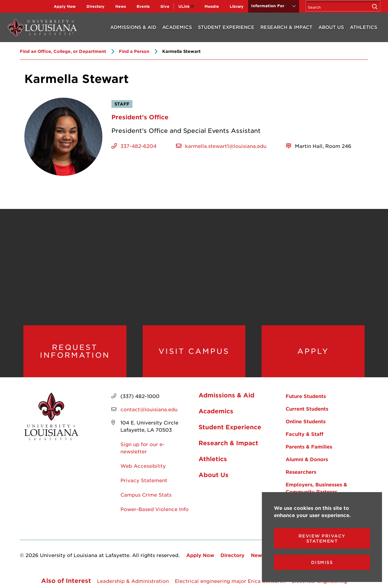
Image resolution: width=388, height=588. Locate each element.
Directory (95, 6)
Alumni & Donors (307, 459)
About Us (331, 27)
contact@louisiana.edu (149, 409)
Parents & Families (309, 447)
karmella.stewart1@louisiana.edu (226, 146)
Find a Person (134, 51)
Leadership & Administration (133, 581)
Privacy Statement (144, 480)
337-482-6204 (138, 146)
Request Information (75, 351)
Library (237, 6)
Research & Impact (286, 27)
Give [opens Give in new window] (165, 6)
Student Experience (226, 27)
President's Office (140, 117)
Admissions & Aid (133, 27)
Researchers (301, 472)
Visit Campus (194, 351)
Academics (177, 27)
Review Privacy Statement (322, 538)
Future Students (306, 396)
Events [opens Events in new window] (143, 6)
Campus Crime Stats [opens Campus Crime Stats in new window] (146, 495)
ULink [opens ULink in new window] (184, 6)
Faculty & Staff (305, 434)
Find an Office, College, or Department (63, 51)
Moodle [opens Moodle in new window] (212, 6)
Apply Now (65, 6)
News (121, 6)
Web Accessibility (143, 466)
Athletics (364, 27)
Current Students (307, 409)
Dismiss (322, 562)
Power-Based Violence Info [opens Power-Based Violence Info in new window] (155, 509)
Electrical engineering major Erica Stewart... (230, 581)
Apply (313, 351)
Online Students (306, 421)
